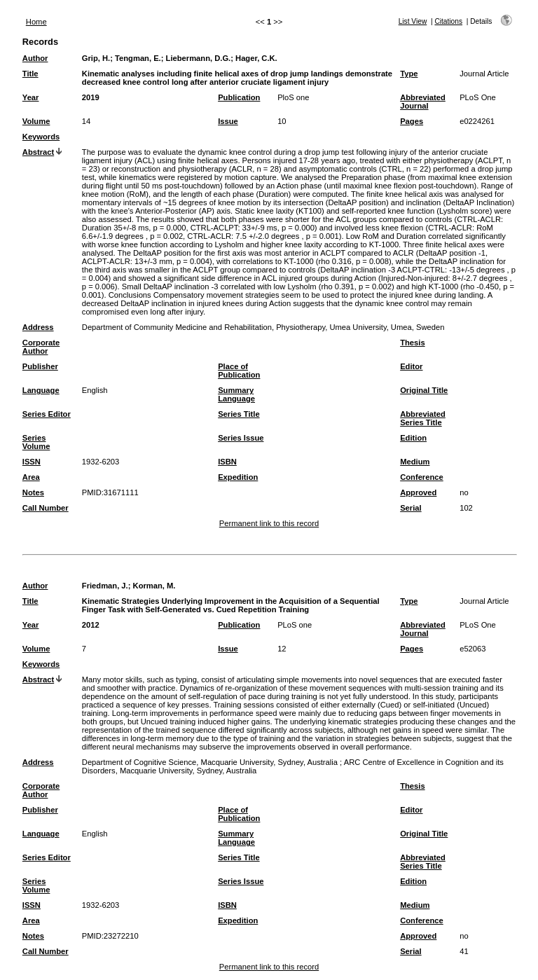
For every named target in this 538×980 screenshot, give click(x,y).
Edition (413, 438)
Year (31, 97)
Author (35, 58)
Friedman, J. (105, 586)
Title (30, 74)
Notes (33, 492)
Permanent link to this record (269, 523)
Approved (418, 492)
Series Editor (47, 414)
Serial (411, 508)
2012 (91, 625)
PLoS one (295, 625)
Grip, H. (96, 58)
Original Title (424, 390)
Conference (422, 477)
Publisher (40, 366)
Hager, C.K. (256, 58)
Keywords (41, 137)
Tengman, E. (138, 58)
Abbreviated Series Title (423, 418)
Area (31, 477)
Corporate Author (41, 347)
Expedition (238, 477)
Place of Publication (239, 371)
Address (38, 327)
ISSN (32, 462)
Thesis (412, 343)
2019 (91, 97)
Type (409, 74)
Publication (239, 97)
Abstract (38, 152)
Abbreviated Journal (423, 102)
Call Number (46, 508)
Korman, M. (154, 586)
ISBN (227, 462)
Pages (412, 121)
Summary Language (236, 394)
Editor (411, 366)
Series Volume (36, 442)
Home (36, 22)
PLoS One (478, 97)
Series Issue (241, 438)
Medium (415, 462)
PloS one (293, 97)
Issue (228, 121)
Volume (36, 121)
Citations (448, 21)
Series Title (239, 414)
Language (41, 390)
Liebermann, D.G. (199, 58)
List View (413, 21)
